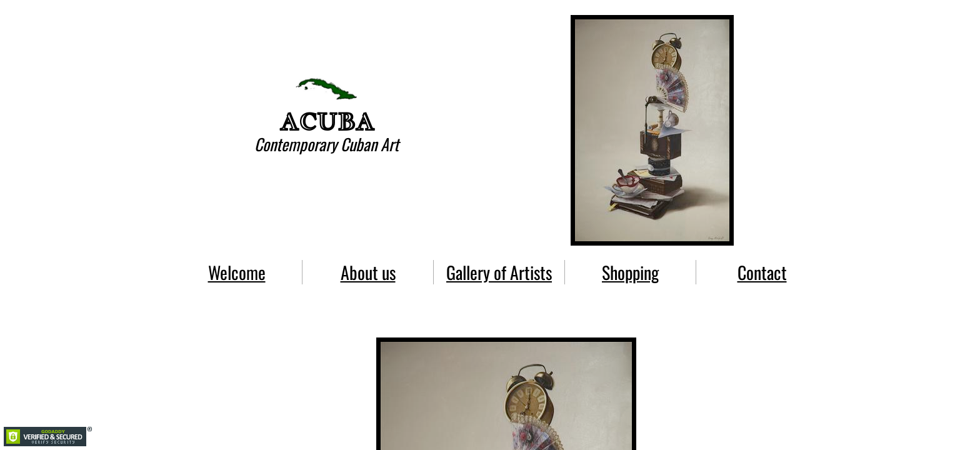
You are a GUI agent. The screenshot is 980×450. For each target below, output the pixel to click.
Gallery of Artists (499, 272)
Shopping (630, 272)
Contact (762, 272)
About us (368, 272)
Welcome (237, 272)
